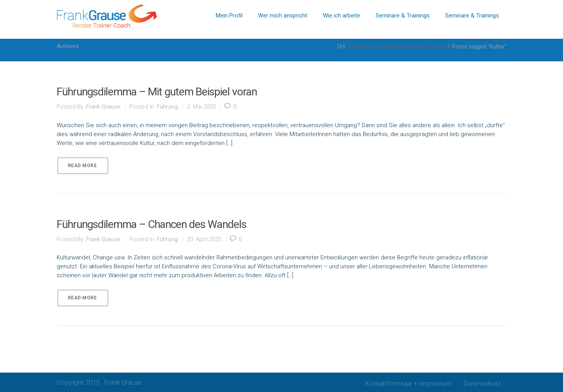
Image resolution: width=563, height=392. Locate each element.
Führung (167, 107)
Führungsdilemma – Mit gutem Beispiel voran (157, 92)
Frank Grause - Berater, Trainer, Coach (397, 47)
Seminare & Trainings (403, 16)
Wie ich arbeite (341, 16)
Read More (82, 166)
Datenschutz (482, 383)
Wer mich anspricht (283, 16)
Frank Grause (103, 107)
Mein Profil (229, 16)
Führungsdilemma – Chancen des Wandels (152, 224)
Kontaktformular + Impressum (408, 383)
